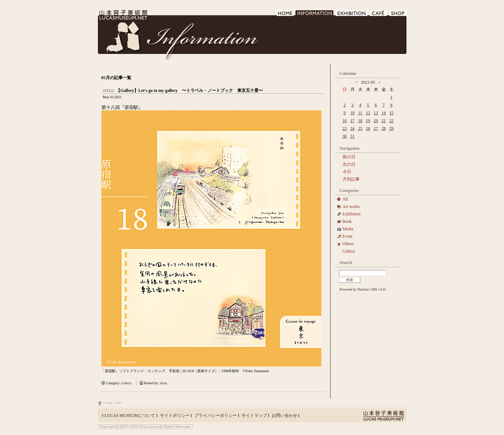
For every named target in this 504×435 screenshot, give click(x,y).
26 (368, 128)
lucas (163, 383)
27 (376, 128)
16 (345, 121)
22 (392, 121)
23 (345, 128)
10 (353, 113)
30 (345, 136)
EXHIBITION (352, 15)
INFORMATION (315, 15)
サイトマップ (254, 415)
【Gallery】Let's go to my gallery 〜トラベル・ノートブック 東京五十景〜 (189, 90)
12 (368, 113)
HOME (285, 15)
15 (392, 113)
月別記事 (351, 179)
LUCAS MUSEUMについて (130, 415)
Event (348, 236)
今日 (347, 172)
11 (360, 113)
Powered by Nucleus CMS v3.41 (363, 289)
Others (348, 244)
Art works (351, 207)
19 (368, 121)
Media (350, 229)
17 (353, 121)
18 (360, 121)
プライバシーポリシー (216, 415)
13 (376, 113)
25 (360, 128)
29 (392, 128)
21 (384, 121)
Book (349, 221)
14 (384, 113)
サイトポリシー (175, 415)
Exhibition (352, 214)
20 (376, 121)
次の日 (349, 164)
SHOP (398, 15)
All (345, 199)
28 (384, 128)
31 (353, 136)
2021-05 (368, 82)
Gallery (126, 383)
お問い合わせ (284, 415)
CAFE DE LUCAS (379, 15)
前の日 (349, 157)
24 (353, 128)
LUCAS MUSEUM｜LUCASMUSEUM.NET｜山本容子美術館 (123, 15)
